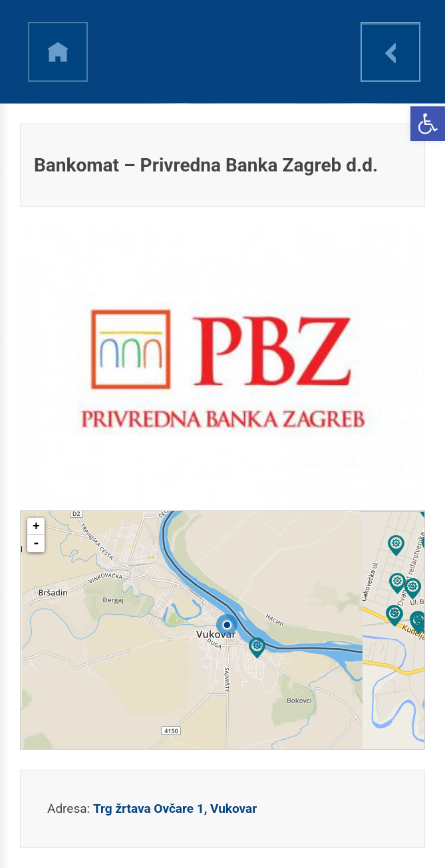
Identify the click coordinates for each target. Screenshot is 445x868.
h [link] (58, 52)
